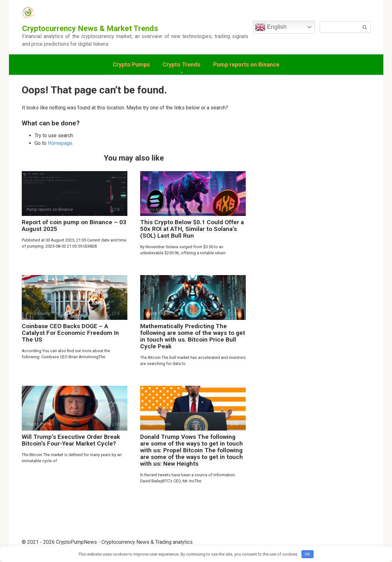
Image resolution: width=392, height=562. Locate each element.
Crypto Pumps (131, 64)
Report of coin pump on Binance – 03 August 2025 (74, 226)
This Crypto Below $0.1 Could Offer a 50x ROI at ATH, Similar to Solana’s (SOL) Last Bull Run (192, 229)
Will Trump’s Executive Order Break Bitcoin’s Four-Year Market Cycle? (71, 440)
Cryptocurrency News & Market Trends (90, 28)
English (271, 27)
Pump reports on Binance (246, 64)
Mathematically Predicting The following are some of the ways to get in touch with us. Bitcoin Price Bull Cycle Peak (193, 336)
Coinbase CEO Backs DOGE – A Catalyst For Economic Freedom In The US (70, 333)
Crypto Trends (181, 64)
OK (307, 554)
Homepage (60, 143)
